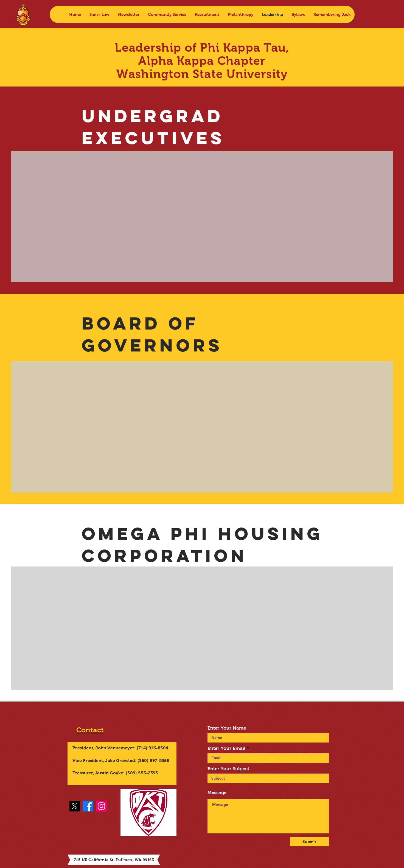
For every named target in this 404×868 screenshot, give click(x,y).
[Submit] (309, 842)
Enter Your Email (226, 748)
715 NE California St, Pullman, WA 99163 (114, 860)
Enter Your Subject (228, 769)
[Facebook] (88, 806)
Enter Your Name (227, 728)
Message (217, 793)
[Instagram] (101, 806)
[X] (75, 806)
